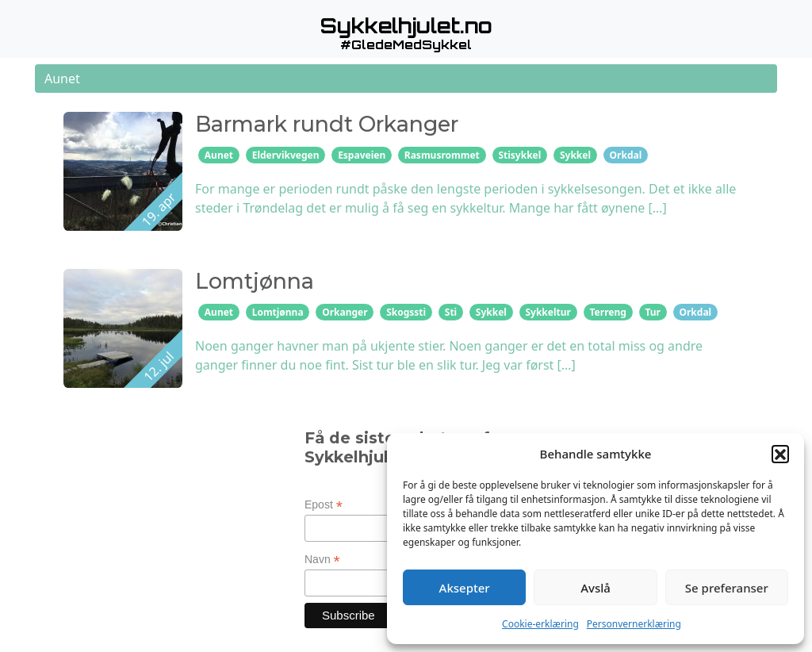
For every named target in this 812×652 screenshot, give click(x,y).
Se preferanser (727, 588)
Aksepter (465, 588)
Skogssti (406, 312)
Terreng (608, 312)
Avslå (596, 588)
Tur (653, 312)
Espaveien (362, 155)
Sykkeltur (548, 312)
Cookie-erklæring (540, 624)
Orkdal (626, 155)
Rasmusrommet (442, 155)
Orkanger (345, 312)
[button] (780, 454)
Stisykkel (519, 155)
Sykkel (575, 155)
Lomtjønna (278, 312)
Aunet (219, 155)
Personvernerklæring (634, 624)
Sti (451, 312)
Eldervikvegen (286, 155)
